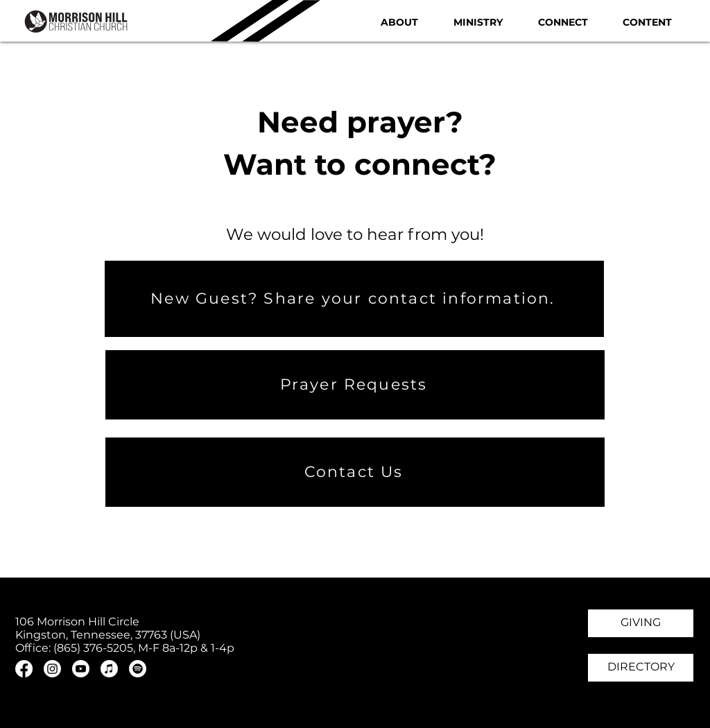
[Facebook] (24, 669)
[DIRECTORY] (641, 668)
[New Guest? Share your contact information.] (354, 299)
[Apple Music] (109, 669)
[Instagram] (52, 669)
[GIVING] (641, 623)
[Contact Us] (355, 472)
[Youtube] (81, 669)
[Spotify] (138, 669)
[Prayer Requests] (355, 385)
